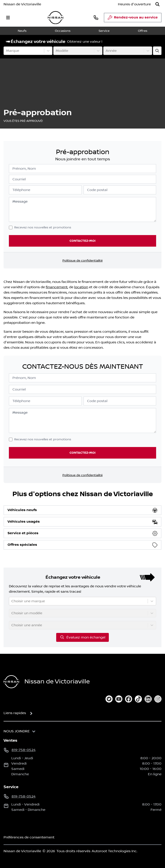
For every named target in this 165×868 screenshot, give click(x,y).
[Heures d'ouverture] (134, 4)
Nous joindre (17, 731)
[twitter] (109, 699)
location (81, 287)
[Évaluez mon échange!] (157, 51)
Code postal (97, 190)
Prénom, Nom (24, 169)
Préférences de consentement (29, 837)
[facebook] (129, 699)
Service (104, 31)
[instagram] (158, 699)
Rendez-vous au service (133, 19)
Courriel (19, 179)
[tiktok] (138, 699)
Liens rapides (15, 713)
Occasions (63, 31)
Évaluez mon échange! (82, 637)
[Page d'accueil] (11, 682)
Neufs (22, 31)
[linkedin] (148, 699)
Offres (143, 31)
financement (57, 287)
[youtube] (119, 699)
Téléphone (21, 190)
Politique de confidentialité (82, 261)
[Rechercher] (157, 4)
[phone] (96, 17)
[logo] (56, 18)
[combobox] (6, 51)
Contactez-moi (82, 241)
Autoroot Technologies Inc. (114, 851)
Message (20, 201)
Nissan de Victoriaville (22, 4)
